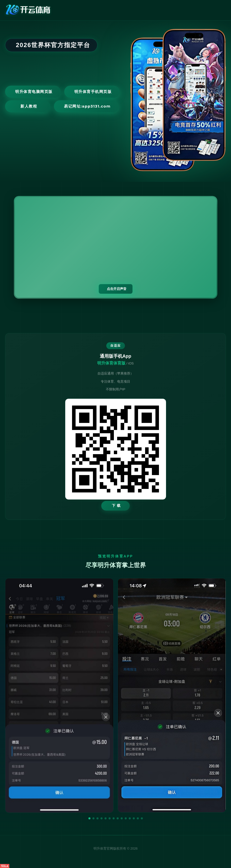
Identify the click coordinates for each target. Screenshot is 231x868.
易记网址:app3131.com (87, 106)
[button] (89, 818)
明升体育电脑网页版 (34, 92)
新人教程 (29, 106)
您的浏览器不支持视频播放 (116, 247)
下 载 (116, 506)
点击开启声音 (117, 289)
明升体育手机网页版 (93, 92)
